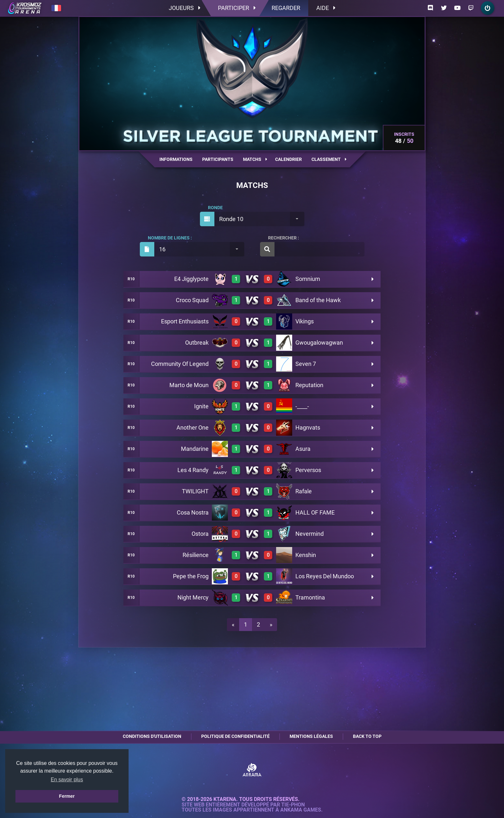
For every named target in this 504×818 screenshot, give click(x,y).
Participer (237, 8)
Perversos (308, 470)
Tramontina (310, 597)
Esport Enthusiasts (185, 321)
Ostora (200, 534)
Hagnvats (308, 428)
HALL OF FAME (315, 512)
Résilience (196, 555)
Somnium (308, 279)
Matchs (255, 159)
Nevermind (310, 534)
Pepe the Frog (191, 576)
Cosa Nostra (193, 512)
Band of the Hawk (318, 300)
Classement (329, 159)
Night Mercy (193, 597)
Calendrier (288, 159)
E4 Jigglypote (191, 279)
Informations (176, 159)
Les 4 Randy (193, 470)
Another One (193, 428)
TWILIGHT (195, 491)
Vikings (305, 321)
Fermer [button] (67, 796)
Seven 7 (306, 364)
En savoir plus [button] (67, 780)
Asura (303, 449)
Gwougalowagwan (319, 343)
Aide (326, 8)
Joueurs (184, 8)
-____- (302, 406)
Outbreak (197, 343)
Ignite (201, 406)
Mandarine (195, 449)
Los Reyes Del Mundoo (325, 576)
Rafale (304, 491)
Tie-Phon (293, 805)
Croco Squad (192, 300)
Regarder (286, 8)
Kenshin (306, 555)
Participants (218, 159)
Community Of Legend (180, 364)
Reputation (309, 385)
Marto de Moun (189, 385)
